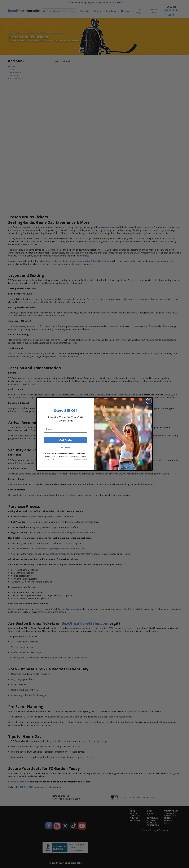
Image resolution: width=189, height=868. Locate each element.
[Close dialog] (149, 401)
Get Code (65, 440)
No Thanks (65, 448)
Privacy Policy (78, 459)
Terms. (85, 459)
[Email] (65, 429)
